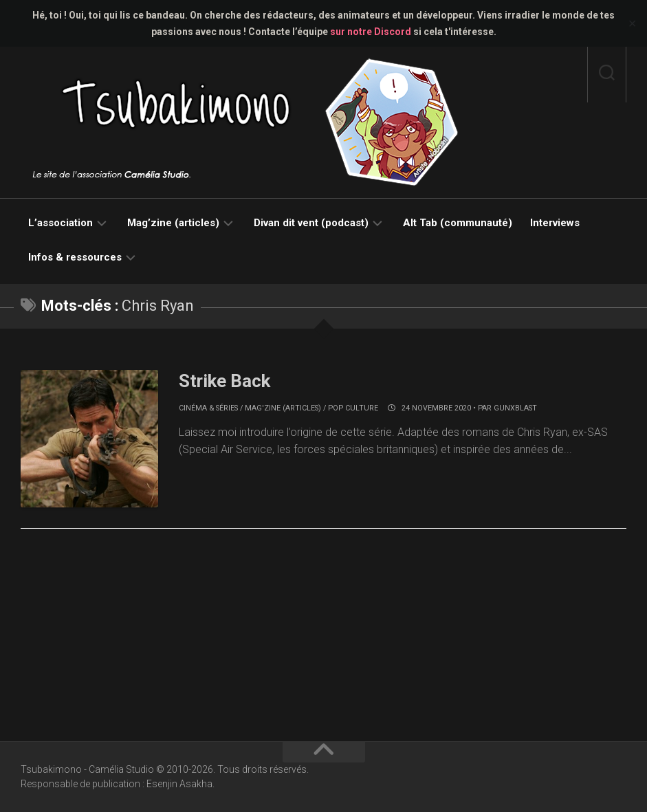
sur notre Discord (371, 32)
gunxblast (515, 408)
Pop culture (353, 408)
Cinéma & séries (208, 408)
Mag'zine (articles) (283, 408)
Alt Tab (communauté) (458, 223)
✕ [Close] (632, 24)
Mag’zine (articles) (173, 223)
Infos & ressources (75, 257)
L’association (61, 223)
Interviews (555, 223)
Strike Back (225, 381)
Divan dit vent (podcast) (311, 223)
